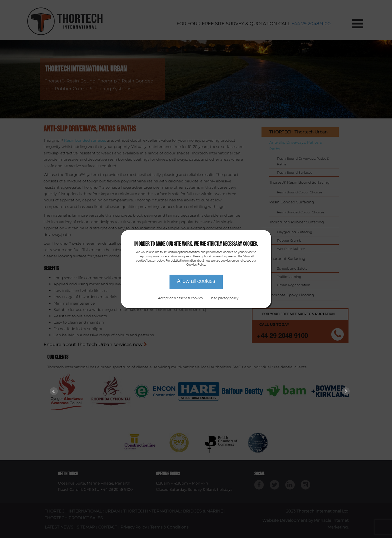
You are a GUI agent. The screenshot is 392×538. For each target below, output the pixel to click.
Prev (54, 391)
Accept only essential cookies (180, 299)
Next (346, 391)
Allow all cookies (196, 282)
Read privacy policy (224, 299)
